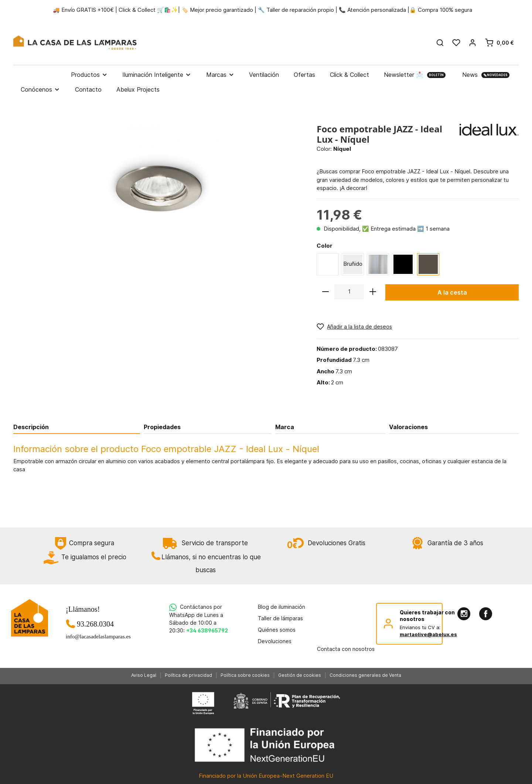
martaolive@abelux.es (428, 634)
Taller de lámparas (280, 618)
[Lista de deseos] (456, 43)
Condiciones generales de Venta (365, 675)
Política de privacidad (188, 675)
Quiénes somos (277, 630)
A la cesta (452, 292)
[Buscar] (440, 43)
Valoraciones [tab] (408, 427)
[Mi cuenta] (473, 43)
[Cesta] (499, 43)
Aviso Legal (144, 675)
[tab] (77, 427)
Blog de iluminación (282, 607)
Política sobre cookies (245, 675)
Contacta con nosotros (346, 649)
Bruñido (353, 264)
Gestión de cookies (300, 675)
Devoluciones (275, 641)
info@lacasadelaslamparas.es (95, 637)
